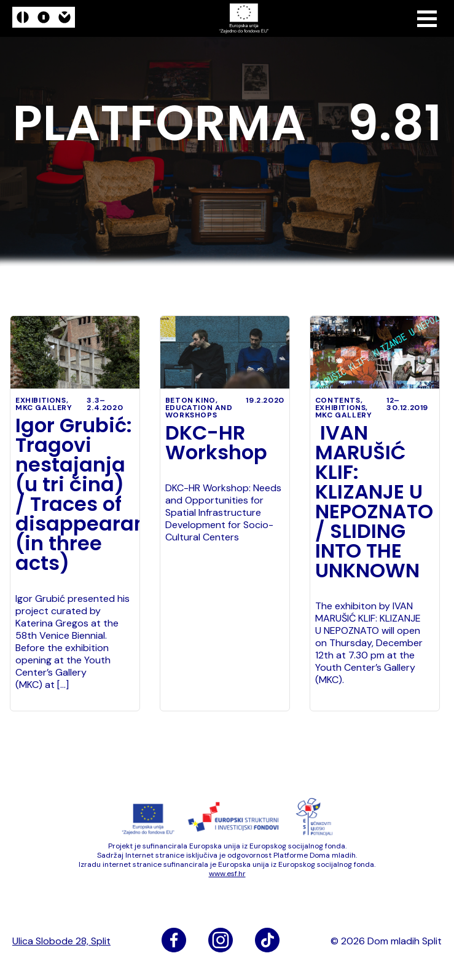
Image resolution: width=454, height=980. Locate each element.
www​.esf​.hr (227, 874)
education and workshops (199, 411)
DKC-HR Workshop (216, 443)
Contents (338, 400)
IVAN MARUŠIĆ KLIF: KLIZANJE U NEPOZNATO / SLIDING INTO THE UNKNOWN (374, 502)
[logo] (44, 19)
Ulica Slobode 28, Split (61, 941)
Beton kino (190, 400)
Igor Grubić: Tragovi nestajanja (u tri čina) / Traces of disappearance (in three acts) (75, 494)
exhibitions (41, 400)
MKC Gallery (44, 408)
